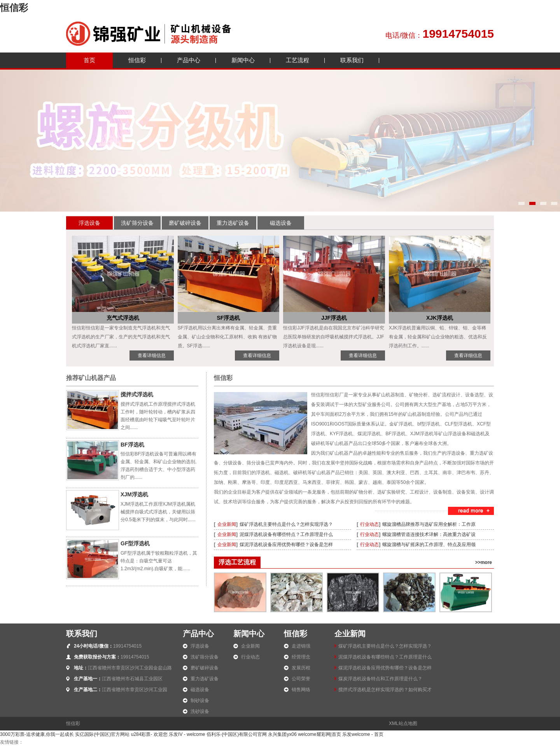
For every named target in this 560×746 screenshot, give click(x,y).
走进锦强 (301, 646)
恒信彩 (14, 8)
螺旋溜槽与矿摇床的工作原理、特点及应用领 (429, 545)
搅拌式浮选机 (137, 394)
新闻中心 (243, 60)
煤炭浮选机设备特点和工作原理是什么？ (380, 679)
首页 (89, 60)
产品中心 (189, 60)
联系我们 (352, 60)
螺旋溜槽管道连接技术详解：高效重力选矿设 (429, 534)
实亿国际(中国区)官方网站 (102, 734)
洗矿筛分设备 (137, 223)
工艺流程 (297, 60)
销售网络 (301, 690)
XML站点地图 (403, 723)
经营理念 (301, 657)
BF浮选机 (132, 445)
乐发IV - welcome (187, 734)
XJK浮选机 (440, 318)
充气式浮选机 (123, 318)
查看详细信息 (152, 355)
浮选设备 (89, 223)
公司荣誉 (301, 679)
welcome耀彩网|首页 (319, 734)
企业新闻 (227, 524)
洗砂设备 (200, 711)
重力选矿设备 (233, 223)
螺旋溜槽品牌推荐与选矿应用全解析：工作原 (429, 524)
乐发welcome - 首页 (363, 734)
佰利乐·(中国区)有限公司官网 (237, 734)
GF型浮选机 (135, 543)
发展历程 (301, 668)
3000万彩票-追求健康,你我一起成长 (37, 734)
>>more (484, 562)
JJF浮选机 (334, 318)
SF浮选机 (228, 318)
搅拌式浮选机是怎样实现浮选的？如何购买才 (385, 690)
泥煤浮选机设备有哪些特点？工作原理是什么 (286, 534)
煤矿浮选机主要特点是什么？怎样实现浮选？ (286, 524)
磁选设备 (281, 223)
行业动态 (369, 524)
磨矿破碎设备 (185, 223)
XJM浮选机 (134, 494)
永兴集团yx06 (282, 734)
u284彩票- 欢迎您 (149, 734)
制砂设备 (200, 700)
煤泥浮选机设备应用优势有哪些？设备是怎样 (286, 545)
